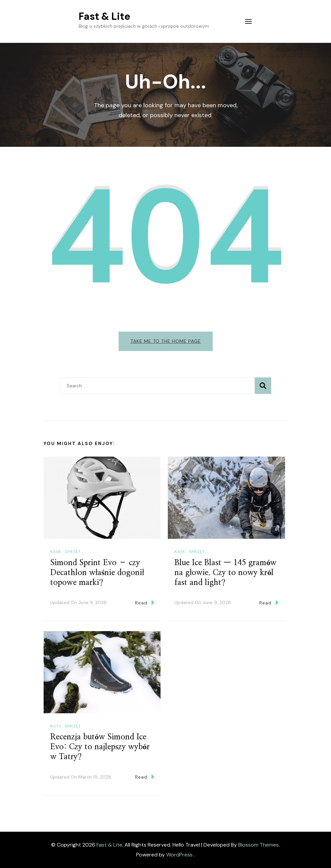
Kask (56, 552)
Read (145, 603)
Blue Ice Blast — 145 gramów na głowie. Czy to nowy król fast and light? (225, 573)
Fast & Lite (104, 16)
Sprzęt (73, 552)
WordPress (179, 855)
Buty (56, 726)
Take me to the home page (166, 341)
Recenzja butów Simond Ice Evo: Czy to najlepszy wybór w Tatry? (100, 747)
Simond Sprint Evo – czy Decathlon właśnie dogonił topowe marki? (97, 573)
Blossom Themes (258, 845)
